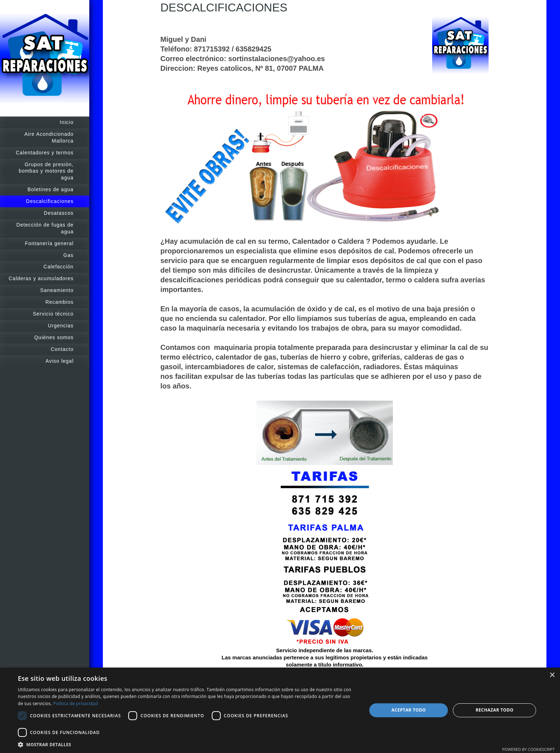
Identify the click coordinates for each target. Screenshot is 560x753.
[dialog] (280, 710)
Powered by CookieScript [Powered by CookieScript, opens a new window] (528, 749)
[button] (187, 744)
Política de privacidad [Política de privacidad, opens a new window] (76, 704)
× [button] (552, 675)
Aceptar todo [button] (409, 710)
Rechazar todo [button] (495, 710)
